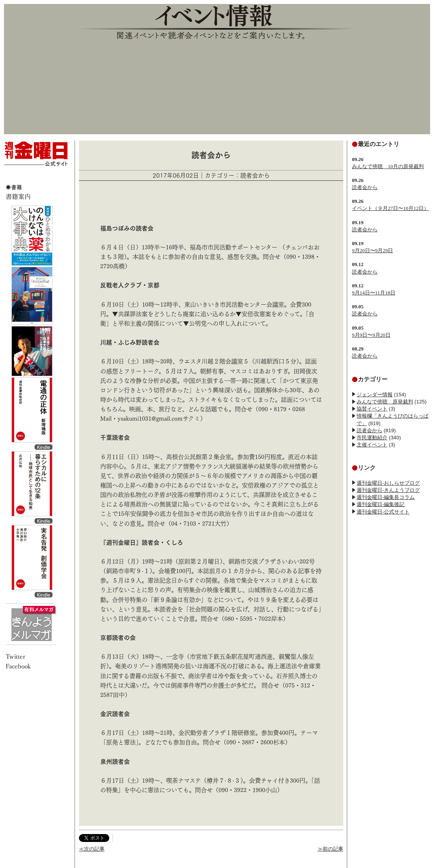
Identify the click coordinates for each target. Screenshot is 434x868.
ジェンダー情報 (375, 395)
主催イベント (372, 445)
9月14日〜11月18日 (374, 293)
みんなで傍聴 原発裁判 (385, 402)
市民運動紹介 (372, 438)
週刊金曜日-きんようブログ (388, 490)
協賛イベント (372, 409)
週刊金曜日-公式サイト (383, 512)
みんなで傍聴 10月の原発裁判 (388, 166)
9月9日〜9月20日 (371, 335)
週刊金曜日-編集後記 (381, 504)
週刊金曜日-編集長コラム (386, 497)
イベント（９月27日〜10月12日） (390, 208)
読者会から (365, 187)
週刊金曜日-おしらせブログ (388, 483)
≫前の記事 (330, 849)
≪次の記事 (92, 849)
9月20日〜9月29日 (372, 250)
